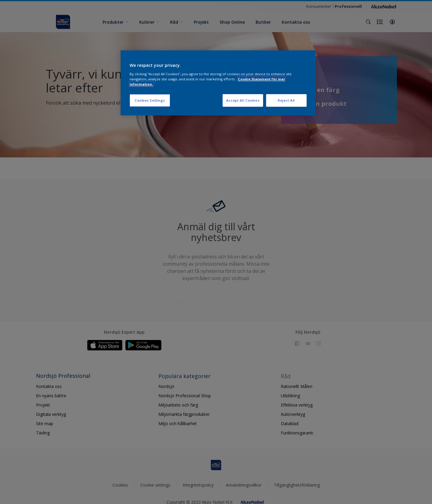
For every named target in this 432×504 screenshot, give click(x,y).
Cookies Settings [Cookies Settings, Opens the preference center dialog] (150, 100)
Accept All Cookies (243, 100)
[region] (218, 83)
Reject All (286, 100)
